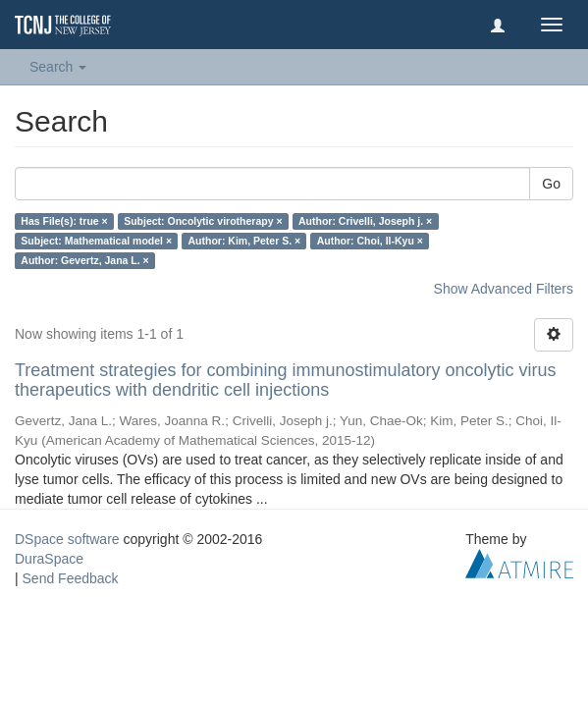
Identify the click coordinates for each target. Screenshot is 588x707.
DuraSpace (49, 559)
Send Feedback (71, 578)
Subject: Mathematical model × (96, 241)
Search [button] (58, 67)
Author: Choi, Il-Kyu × (370, 241)
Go (551, 184)
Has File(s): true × (64, 221)
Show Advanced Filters (504, 289)
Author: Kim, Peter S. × (245, 241)
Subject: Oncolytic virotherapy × (203, 221)
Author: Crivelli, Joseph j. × (365, 221)
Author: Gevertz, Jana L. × (84, 260)
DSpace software (67, 539)
